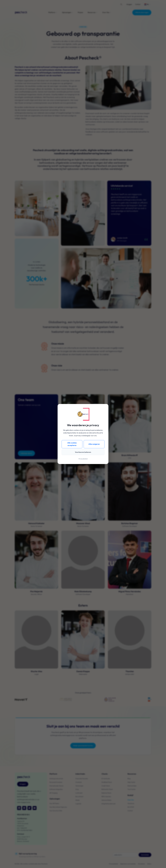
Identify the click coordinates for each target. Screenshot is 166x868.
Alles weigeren (94, 444)
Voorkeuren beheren (83, 452)
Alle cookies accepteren (72, 444)
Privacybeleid (83, 459)
